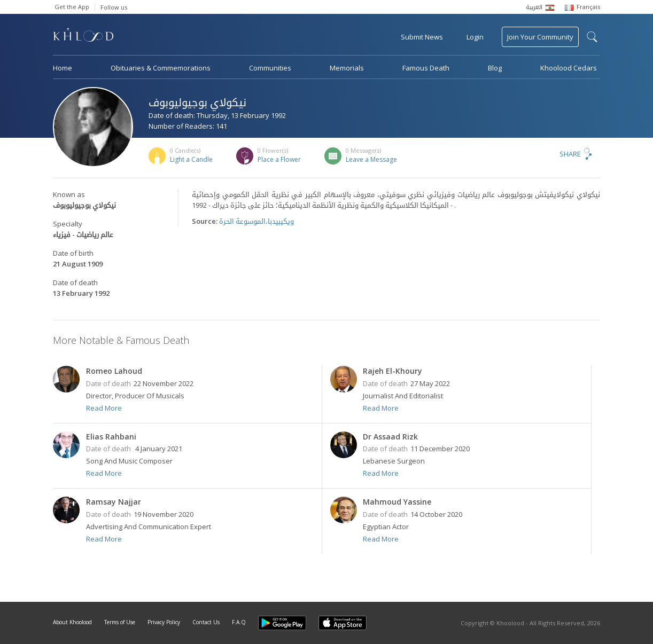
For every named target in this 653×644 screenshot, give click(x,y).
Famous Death (426, 68)
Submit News (422, 37)
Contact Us (206, 622)
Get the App (72, 7)
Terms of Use (120, 622)
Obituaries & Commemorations (161, 68)
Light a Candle (191, 159)
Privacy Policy (164, 622)
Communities (270, 68)
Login (475, 37)
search (592, 37)
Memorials (347, 68)
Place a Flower (279, 159)
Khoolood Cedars (569, 68)
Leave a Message (371, 159)
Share (570, 154)
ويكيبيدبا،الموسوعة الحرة (256, 221)
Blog (495, 68)
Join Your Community (540, 37)
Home (63, 68)
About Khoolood (72, 622)
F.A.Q (239, 622)
